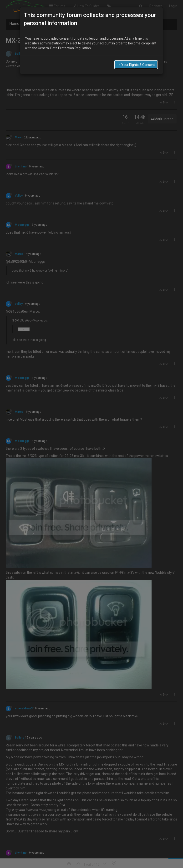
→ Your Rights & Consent (136, 65)
